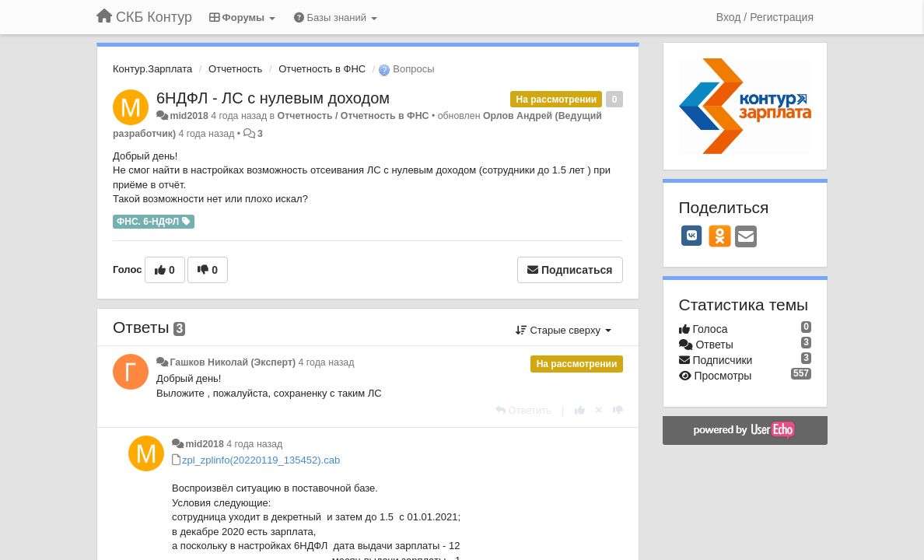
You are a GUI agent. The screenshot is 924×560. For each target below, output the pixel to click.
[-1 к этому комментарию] (618, 410)
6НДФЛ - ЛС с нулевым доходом (273, 98)
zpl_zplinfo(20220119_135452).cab (261, 460)
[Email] (746, 238)
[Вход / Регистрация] (765, 17)
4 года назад (327, 362)
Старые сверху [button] (563, 330)
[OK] (720, 236)
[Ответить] (523, 410)
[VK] (692, 236)
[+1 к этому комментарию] (580, 410)
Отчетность (235, 69)
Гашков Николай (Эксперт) (233, 362)
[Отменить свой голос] (599, 410)
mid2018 (189, 116)
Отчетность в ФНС (322, 69)
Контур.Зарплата (152, 69)
